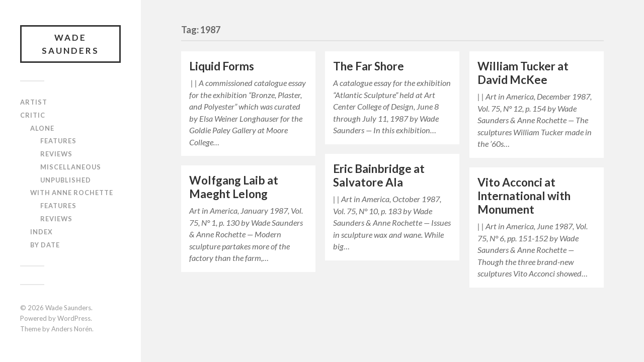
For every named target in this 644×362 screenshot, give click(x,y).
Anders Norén (72, 329)
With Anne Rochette (72, 193)
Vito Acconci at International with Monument (524, 196)
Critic (33, 115)
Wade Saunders (70, 44)
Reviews (56, 154)
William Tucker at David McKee (523, 73)
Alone (42, 128)
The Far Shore (369, 66)
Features (58, 141)
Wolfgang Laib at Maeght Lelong (234, 187)
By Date (45, 245)
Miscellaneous (71, 167)
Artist (34, 102)
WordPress (74, 318)
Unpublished (66, 180)
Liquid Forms (222, 66)
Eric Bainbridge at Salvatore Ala (379, 175)
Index (42, 232)
